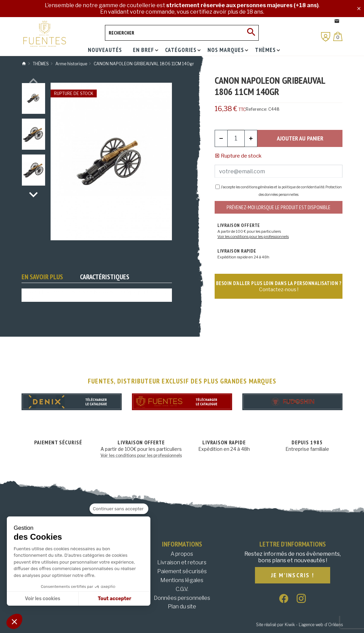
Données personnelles (182, 598)
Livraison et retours (182, 562)
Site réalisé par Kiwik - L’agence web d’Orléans (299, 625)
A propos (182, 554)
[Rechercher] (182, 33)
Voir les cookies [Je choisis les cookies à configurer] (43, 599)
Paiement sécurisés (182, 571)
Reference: (257, 109)
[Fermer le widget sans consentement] (119, 509)
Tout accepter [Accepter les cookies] (114, 599)
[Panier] (338, 36)
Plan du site (182, 607)
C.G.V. (182, 589)
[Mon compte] (326, 37)
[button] (14, 621)
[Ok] (251, 33)
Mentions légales (182, 580)
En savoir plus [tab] (42, 277)
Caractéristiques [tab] (105, 277)
